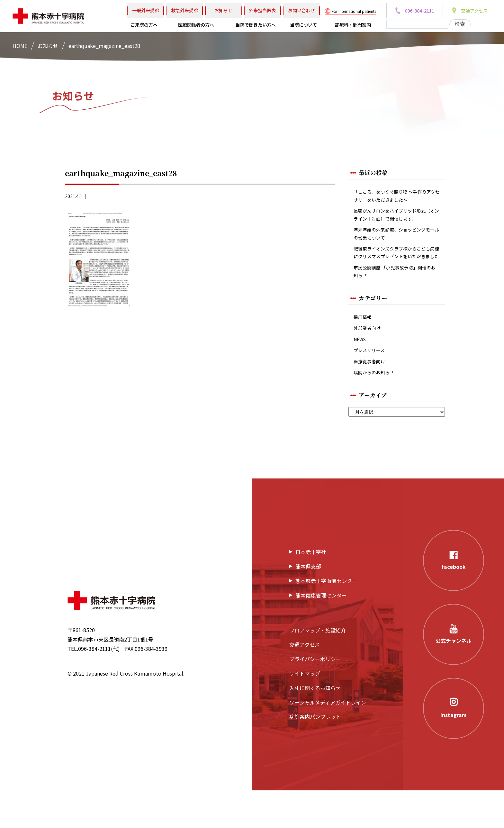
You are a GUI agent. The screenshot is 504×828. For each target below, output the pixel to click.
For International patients (354, 11)
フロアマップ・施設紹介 (318, 668)
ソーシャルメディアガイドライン (328, 740)
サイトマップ (305, 711)
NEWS (361, 373)
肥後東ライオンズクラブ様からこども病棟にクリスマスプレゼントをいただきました (395, 275)
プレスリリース (371, 385)
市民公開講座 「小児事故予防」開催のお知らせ (395, 301)
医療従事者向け (372, 397)
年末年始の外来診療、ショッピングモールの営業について (395, 249)
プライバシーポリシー (315, 697)
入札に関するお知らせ (315, 725)
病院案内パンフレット (315, 754)
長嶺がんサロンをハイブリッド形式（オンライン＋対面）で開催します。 (395, 223)
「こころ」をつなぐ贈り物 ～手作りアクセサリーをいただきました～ (395, 197)
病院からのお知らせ (377, 409)
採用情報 (364, 348)
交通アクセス (305, 682)
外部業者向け (369, 361)
